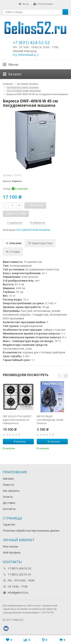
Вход (24, 4)
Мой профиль (12, 552)
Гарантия (9, 524)
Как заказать (11, 491)
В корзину (18, 441)
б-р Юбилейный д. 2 (26, 55)
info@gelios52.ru (18, 593)
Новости (8, 485)
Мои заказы (11, 546)
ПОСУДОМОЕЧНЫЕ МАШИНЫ (33, 230)
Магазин (8, 479)
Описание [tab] (14, 243)
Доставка (9, 503)
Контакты (9, 509)
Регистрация (43, 4)
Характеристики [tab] (40, 243)
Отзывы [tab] (13, 252)
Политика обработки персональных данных (31, 531)
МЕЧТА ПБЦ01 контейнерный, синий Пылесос (50, 420)
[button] (60, 376)
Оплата (8, 497)
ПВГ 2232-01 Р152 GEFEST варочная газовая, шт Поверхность (17, 420)
